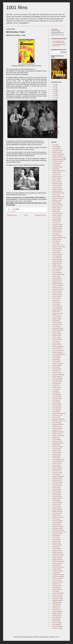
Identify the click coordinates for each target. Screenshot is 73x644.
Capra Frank (56, 219)
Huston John (56, 337)
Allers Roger (56, 148)
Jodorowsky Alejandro (58, 354)
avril (54, 116)
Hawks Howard (56, 323)
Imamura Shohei (57, 339)
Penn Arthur (56, 475)
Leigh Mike (55, 393)
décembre (55, 133)
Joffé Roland (56, 356)
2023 (54, 106)
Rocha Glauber (56, 513)
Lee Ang (55, 391)
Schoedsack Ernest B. (58, 532)
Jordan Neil (55, 360)
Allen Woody (56, 147)
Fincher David (56, 293)
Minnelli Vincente (57, 447)
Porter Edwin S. (56, 484)
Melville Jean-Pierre (57, 436)
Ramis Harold (56, 491)
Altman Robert (56, 152)
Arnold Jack (55, 165)
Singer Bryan (56, 549)
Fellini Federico (56, 291)
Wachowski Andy (57, 597)
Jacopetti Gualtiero (57, 347)
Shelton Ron (56, 541)
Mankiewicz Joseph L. (58, 421)
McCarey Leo (56, 430)
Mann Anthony (56, 423)
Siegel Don (55, 547)
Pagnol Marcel (56, 469)
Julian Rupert (56, 362)
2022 (54, 104)
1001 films (17, 8)
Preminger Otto (56, 486)
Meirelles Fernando (57, 432)
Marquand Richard (57, 424)
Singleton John (56, 550)
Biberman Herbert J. (58, 197)
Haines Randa (56, 317)
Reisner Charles (57, 502)
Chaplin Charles (57, 228)
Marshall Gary (56, 426)
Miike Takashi (56, 439)
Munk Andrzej (56, 449)
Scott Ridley (56, 536)
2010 (54, 91)
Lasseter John (56, 387)
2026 (54, 138)
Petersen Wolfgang (57, 476)
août (54, 125)
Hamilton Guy (56, 319)
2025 (54, 136)
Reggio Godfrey (56, 499)
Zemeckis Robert (57, 626)
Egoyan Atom (56, 282)
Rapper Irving (56, 493)
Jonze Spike (56, 358)
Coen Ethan (56, 241)
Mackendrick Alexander (58, 413)
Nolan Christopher (57, 462)
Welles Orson (56, 610)
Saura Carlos (56, 525)
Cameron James (57, 213)
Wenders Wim (56, 613)
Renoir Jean (56, 506)
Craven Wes (56, 252)
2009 (54, 89)
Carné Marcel (56, 221)
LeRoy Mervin (56, 397)
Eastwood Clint (56, 280)
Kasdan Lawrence (57, 363)
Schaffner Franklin (57, 526)
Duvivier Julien (56, 278)
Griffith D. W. (56, 315)
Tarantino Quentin (57, 571)
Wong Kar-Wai (56, 623)
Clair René (55, 234)
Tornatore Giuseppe (57, 576)
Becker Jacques (57, 184)
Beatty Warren (56, 182)
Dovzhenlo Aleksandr (58, 274)
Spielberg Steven (57, 560)
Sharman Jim (56, 539)
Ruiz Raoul (55, 519)
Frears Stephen (56, 308)
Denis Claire (56, 271)
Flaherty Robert (56, 295)
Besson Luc (55, 195)
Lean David (55, 389)
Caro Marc (55, 223)
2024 (54, 108)
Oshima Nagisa (56, 467)
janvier (54, 110)
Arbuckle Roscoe (57, 161)
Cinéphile (55, 29)
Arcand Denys (56, 163)
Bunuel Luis (55, 210)
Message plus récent (12, 215)
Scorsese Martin (57, 534)
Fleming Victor (56, 297)
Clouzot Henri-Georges (58, 237)
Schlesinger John (57, 528)
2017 (54, 102)
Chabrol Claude (56, 226)
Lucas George (56, 406)
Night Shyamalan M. (58, 460)
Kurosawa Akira (56, 380)
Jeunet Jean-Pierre (57, 350)
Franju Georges (56, 306)
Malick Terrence (56, 415)
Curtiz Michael (56, 258)
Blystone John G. (57, 199)
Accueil (26, 215)
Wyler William (56, 625)
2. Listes (55, 145)
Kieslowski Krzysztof (58, 375)
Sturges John (56, 569)
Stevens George (57, 563)
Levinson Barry (56, 399)
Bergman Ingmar (57, 189)
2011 (54, 93)
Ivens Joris (55, 341)
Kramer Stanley (56, 376)
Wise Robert (56, 621)
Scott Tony (55, 538)
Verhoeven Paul (56, 589)
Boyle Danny (56, 202)
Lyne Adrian (55, 411)
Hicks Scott (55, 326)
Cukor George (56, 256)
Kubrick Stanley (56, 378)
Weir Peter (55, 608)
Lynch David (56, 410)
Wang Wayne (56, 606)
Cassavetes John (57, 224)
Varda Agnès (56, 587)
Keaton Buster (56, 369)
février (54, 112)
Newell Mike (56, 456)
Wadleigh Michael (57, 600)
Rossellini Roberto (57, 517)
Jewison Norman (57, 352)
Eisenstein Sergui (57, 284)
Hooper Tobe (56, 332)
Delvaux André (56, 263)
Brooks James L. (57, 206)
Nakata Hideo (56, 454)
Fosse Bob (55, 304)
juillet (54, 123)
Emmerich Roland (57, 286)
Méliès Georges (56, 434)
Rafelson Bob (56, 489)
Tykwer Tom (56, 584)
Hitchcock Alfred (57, 328)
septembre (55, 127)
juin (54, 121)
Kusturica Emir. (56, 382)
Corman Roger (56, 248)
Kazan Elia (55, 367)
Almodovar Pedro (57, 150)
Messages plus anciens (41, 215)
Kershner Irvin (56, 373)
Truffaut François (57, 582)
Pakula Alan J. (56, 471)
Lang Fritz (55, 386)
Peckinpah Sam (56, 473)
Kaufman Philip (56, 365)
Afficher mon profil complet (58, 35)
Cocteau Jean (56, 239)
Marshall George (57, 428)
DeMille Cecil (56, 265)
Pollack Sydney (56, 480)
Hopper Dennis (56, 334)
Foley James (56, 299)
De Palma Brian (56, 260)
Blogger (57, 637)
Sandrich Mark (56, 523)
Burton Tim (55, 211)
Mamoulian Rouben (57, 419)
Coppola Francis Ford (58, 247)
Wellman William (57, 612)
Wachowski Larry (57, 599)
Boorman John (56, 200)
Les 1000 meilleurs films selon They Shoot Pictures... (59, 42)
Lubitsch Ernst (56, 404)
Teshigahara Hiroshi (57, 575)
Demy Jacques (56, 269)
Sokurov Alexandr (57, 556)
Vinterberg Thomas (57, 593)
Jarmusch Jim (56, 349)
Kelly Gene (55, 371)
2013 (54, 98)
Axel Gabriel (56, 174)
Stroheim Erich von (57, 567)
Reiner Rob (55, 500)
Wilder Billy (55, 619)
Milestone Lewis (57, 441)
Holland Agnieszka (57, 330)
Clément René (56, 236)
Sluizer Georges (57, 552)
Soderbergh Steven (57, 554)
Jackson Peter (56, 345)
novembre (55, 131)
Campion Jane (56, 215)
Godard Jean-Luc (57, 313)
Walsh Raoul (56, 604)
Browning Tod (13, 211)
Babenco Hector (57, 176)
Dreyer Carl (55, 276)
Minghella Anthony (57, 443)
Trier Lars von (56, 580)
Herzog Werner (56, 324)
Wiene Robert (56, 617)
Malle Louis (55, 417)
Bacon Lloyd (56, 178)
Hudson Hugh (56, 336)
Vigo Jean (55, 591)
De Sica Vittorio (56, 261)
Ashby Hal (55, 169)
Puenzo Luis (56, 487)
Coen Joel (55, 243)
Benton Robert (56, 187)
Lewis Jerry (55, 400)
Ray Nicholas (56, 495)
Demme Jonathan (57, 267)
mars (54, 114)
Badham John (56, 180)
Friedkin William (56, 310)
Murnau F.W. (56, 450)
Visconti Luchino (57, 595)
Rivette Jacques (57, 510)
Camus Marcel (56, 217)
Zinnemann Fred (57, 628)
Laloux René (56, 384)
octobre (55, 129)
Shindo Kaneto (56, 545)
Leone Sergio (56, 395)
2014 (54, 100)
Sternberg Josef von (58, 562)
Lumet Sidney (56, 408)
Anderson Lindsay (57, 156)
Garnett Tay (55, 311)
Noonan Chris (56, 463)
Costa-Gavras (56, 250)
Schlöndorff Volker (57, 530)
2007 (54, 85)
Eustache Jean (56, 287)
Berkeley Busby (56, 191)
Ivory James (56, 343)
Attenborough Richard (58, 171)
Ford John (55, 300)
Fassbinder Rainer (57, 289)
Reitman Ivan (56, 504)
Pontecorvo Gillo (57, 482)
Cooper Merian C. (57, 245)
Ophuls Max (56, 465)
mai (54, 119)
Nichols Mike (56, 458)
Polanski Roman (57, 478)
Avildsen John (56, 173)
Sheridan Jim (56, 543)
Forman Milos (56, 302)
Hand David (55, 321)
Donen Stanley (56, 273)
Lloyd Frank (55, 402)
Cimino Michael (56, 232)
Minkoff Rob (56, 445)
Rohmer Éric (56, 515)
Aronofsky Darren (57, 167)
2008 (54, 87)
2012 (54, 95)
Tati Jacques (56, 573)
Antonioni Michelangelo (58, 160)
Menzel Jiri (55, 437)
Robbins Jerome (57, 512)
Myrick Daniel (56, 452)
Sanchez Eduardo (57, 521)
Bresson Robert (56, 204)
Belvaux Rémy (56, 186)
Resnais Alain (56, 508)
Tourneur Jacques (57, 578)
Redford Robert (56, 497)
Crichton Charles (57, 254)
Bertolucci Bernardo (57, 193)
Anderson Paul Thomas (58, 158)
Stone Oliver (56, 565)
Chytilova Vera (56, 230)
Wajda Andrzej (56, 602)
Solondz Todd (56, 558)
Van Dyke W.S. (56, 586)
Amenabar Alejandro (58, 154)
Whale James (56, 615)
